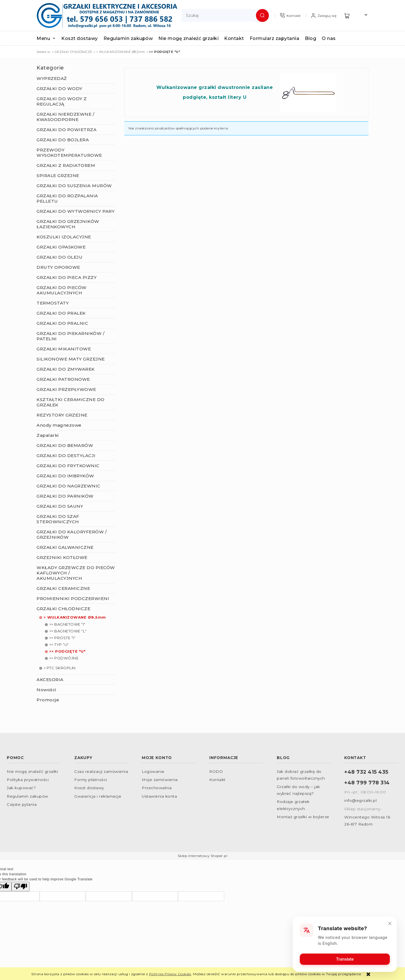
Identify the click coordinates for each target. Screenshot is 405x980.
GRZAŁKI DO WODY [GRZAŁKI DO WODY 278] (59, 89)
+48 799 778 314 (367, 783)
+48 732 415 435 (366, 772)
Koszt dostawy (89, 788)
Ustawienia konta (159, 796)
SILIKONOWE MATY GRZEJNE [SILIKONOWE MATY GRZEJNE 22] (71, 359)
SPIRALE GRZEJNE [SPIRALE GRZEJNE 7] (58, 175)
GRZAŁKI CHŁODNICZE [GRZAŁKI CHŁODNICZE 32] (63, 609)
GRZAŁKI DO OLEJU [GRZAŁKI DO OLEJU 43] (59, 257)
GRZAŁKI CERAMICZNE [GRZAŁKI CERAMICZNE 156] (63, 588)
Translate (345, 959)
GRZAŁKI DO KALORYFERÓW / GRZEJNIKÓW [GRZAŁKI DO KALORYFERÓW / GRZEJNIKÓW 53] (72, 534)
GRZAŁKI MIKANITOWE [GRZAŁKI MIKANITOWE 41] (64, 349)
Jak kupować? (21, 788)
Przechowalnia (157, 788)
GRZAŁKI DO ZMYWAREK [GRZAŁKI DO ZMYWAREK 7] (66, 369)
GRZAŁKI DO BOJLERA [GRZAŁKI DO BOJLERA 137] (63, 140)
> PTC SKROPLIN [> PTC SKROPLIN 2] (60, 668)
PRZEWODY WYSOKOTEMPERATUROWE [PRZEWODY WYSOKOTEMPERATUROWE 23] (69, 153)
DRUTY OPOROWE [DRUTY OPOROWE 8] (58, 267)
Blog (283, 758)
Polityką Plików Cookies (170, 974)
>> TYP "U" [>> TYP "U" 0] (59, 645)
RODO (216, 771)
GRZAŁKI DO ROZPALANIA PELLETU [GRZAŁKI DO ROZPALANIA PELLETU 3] (67, 198)
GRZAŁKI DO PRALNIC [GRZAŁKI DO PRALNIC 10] (62, 323)
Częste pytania (22, 804)
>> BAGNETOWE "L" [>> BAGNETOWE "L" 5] (68, 631)
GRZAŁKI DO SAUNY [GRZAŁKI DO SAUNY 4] (60, 506)
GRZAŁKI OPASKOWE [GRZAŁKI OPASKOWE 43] (61, 247)
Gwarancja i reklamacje (98, 796)
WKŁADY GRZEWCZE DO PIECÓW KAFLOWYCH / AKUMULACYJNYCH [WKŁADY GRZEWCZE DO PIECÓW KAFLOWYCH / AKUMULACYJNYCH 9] (76, 573)
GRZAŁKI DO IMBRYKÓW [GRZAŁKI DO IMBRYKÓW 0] (65, 476)
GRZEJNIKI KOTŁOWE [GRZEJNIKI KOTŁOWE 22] (62, 557)
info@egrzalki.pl (360, 800)
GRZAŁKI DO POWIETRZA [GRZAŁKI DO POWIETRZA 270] (67, 130)
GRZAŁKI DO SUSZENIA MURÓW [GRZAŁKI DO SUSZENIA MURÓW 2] (74, 186)
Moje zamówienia (160, 780)
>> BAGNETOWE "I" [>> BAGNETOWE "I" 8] (67, 624)
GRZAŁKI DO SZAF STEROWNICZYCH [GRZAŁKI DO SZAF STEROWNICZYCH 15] (58, 519)
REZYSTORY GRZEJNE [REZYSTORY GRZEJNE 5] (62, 415)
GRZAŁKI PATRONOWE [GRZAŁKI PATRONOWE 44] (63, 379)
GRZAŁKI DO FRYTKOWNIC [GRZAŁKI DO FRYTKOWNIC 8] (68, 466)
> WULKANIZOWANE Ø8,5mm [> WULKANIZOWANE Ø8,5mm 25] (75, 617)
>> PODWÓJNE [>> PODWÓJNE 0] (64, 658)
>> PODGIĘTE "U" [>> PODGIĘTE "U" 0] (67, 651)
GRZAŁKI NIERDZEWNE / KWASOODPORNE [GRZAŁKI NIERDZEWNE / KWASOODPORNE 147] (65, 117)
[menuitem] (49, 38)
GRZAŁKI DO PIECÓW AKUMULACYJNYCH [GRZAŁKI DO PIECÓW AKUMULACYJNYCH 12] (62, 290)
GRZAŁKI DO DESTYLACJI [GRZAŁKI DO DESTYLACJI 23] (66, 456)
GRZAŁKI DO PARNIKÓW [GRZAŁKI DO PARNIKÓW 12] (65, 496)
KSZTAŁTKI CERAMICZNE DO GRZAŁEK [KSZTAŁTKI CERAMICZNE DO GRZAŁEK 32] (71, 402)
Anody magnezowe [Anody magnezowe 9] (59, 425)
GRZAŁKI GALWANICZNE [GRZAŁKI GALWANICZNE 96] (65, 547)
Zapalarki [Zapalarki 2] (48, 435)
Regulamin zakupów (28, 796)
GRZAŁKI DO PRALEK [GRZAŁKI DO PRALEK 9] (61, 313)
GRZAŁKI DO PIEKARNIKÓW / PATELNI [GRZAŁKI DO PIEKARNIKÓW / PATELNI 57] (70, 336)
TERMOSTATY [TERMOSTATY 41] (53, 303)
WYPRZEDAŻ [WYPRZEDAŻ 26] (52, 78)
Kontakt (217, 780)
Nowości (46, 690)
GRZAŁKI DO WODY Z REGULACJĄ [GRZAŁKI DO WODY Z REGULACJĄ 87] (62, 101)
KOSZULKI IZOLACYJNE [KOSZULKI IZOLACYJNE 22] (64, 237)
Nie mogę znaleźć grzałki (32, 771)
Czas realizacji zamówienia (101, 771)
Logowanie (153, 771)
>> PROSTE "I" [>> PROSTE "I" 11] (62, 638)
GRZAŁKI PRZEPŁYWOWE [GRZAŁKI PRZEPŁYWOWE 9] (66, 389)
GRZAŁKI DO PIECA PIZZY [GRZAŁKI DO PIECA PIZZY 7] (67, 277)
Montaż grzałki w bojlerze (303, 817)
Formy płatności (91, 780)
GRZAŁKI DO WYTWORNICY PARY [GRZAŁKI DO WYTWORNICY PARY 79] (76, 211)
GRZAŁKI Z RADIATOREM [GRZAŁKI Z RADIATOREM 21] (66, 165)
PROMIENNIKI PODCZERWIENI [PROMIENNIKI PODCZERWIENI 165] (73, 598)
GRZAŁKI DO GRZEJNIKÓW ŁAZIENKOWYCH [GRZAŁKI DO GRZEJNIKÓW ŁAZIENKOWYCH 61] (68, 224)
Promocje (48, 700)
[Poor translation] (21, 887)
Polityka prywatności (28, 780)
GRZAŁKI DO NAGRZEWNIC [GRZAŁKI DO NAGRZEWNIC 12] (68, 486)
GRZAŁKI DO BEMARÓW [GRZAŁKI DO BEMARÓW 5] (65, 445)
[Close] (390, 923)
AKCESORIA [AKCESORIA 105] (50, 680)
